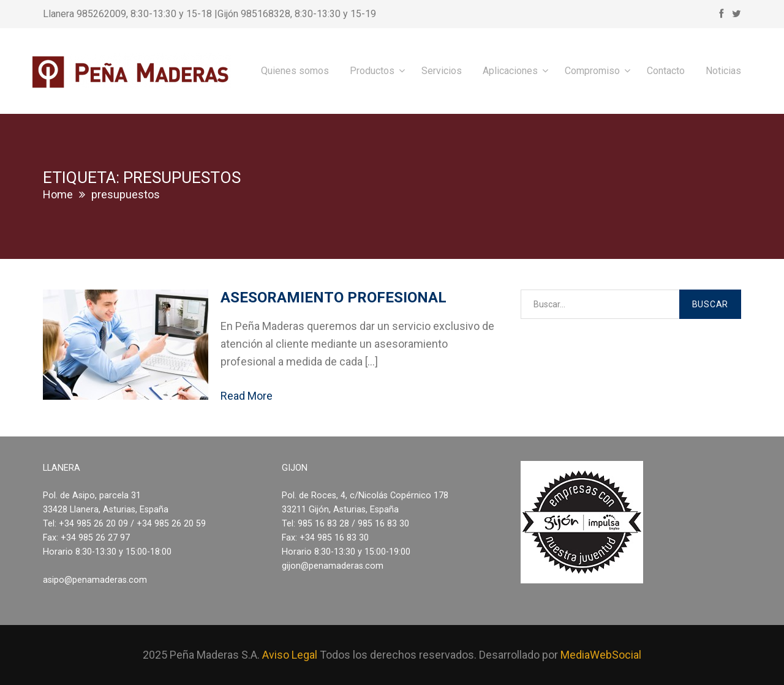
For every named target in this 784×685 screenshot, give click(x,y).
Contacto (666, 71)
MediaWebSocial (601, 655)
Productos (372, 71)
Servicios (442, 71)
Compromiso (592, 71)
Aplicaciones (510, 71)
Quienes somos (295, 71)
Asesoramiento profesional (334, 298)
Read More (247, 396)
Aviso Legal (290, 655)
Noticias (723, 71)
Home (58, 194)
